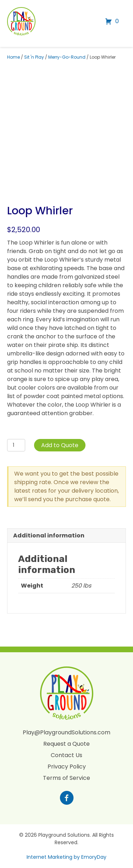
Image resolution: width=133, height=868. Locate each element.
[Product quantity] (16, 445)
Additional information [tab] (49, 535)
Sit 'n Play (34, 57)
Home (13, 57)
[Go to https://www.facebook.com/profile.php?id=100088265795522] (67, 799)
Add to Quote (60, 445)
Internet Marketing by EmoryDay (66, 857)
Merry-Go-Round (67, 57)
